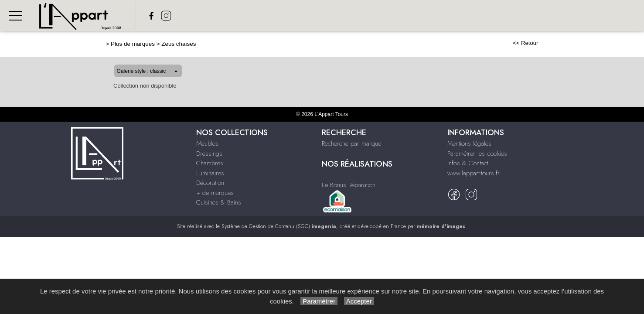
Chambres (353, 16)
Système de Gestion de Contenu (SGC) (279, 226)
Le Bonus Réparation (349, 185)
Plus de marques (105, 44)
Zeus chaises (151, 44)
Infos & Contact (468, 163)
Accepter (359, 301)
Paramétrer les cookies (477, 154)
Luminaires (397, 16)
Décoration (444, 16)
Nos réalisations (612, 16)
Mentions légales (469, 143)
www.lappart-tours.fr (474, 173)
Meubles (270, 16)
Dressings (310, 16)
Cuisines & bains (551, 16)
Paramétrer (319, 301)
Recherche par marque (351, 143)
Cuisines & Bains (219, 202)
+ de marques (215, 193)
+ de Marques (495, 16)
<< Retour (554, 43)
